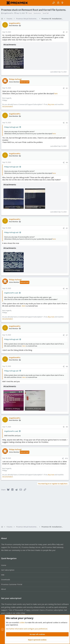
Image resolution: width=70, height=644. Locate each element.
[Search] (67, 3)
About (4, 589)
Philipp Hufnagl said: (11, 127)
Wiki (3, 575)
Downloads (6, 579)
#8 (67, 366)
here (56, 94)
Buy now (51, 104)
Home (4, 565)
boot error (37, 13)
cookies (22, 623)
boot (30, 13)
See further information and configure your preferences (27, 629)
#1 (67, 32)
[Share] (64, 32)
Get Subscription (8, 570)
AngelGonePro (8, 13)
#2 (67, 88)
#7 (67, 335)
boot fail (46, 13)
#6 (67, 289)
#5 (67, 228)
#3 (67, 123)
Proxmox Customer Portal (12, 584)
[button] (3, 3)
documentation (8, 106)
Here (23, 306)
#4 (67, 162)
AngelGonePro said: (11, 293)
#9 (67, 427)
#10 (66, 458)
